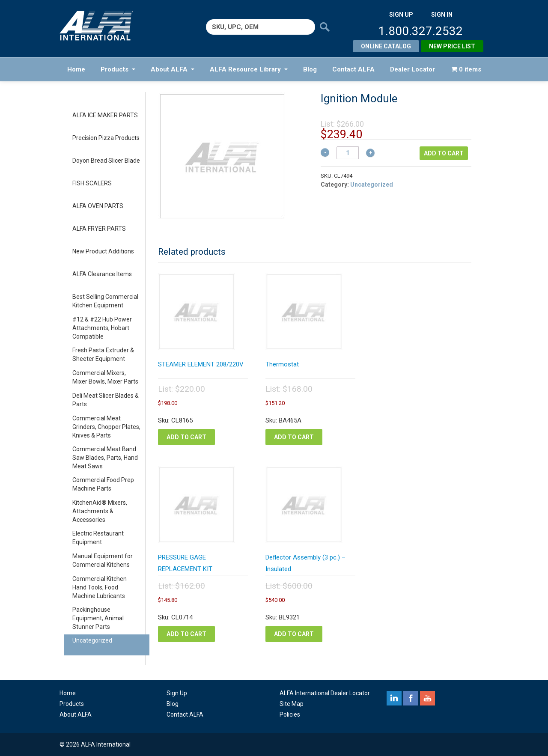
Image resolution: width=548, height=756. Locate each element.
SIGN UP (401, 15)
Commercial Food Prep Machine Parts (103, 484)
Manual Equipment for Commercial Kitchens (103, 560)
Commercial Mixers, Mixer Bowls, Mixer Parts (105, 377)
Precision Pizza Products (106, 138)
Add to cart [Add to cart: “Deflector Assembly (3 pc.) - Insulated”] (294, 634)
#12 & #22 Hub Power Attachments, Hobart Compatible (102, 328)
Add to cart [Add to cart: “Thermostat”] (294, 437)
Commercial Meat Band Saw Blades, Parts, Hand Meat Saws (105, 458)
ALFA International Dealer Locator (325, 693)
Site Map (292, 704)
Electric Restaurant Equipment (98, 538)
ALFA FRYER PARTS (99, 229)
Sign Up (177, 693)
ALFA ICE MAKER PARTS (105, 115)
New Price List (452, 46)
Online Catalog (386, 46)
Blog (310, 69)
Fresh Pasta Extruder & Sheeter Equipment (103, 354)
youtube (427, 698)
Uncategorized (92, 640)
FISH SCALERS (92, 183)
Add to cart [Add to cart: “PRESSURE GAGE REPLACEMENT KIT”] (186, 634)
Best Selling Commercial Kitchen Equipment (105, 301)
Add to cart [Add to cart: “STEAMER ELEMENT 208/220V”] (186, 437)
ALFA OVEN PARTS (98, 206)
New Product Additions (103, 251)
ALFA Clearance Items (102, 274)
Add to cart (444, 153)
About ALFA (173, 69)
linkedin (394, 698)
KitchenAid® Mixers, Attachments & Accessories (100, 511)
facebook (411, 698)
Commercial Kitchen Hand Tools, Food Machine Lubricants (100, 587)
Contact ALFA (353, 69)
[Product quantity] (348, 153)
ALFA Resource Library (249, 69)
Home (76, 69)
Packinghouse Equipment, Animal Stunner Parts (98, 618)
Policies (290, 714)
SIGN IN (442, 15)
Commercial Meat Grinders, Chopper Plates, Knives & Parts (106, 427)
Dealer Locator (412, 69)
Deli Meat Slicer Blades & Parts (106, 400)
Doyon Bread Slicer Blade (106, 161)
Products (118, 69)
